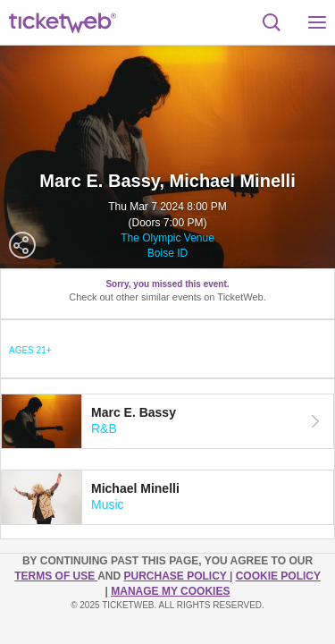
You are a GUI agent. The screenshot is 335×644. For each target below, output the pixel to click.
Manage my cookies (170, 591)
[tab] (167, 421)
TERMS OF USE (56, 576)
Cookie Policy (278, 576)
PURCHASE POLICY (176, 576)
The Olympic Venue (167, 238)
